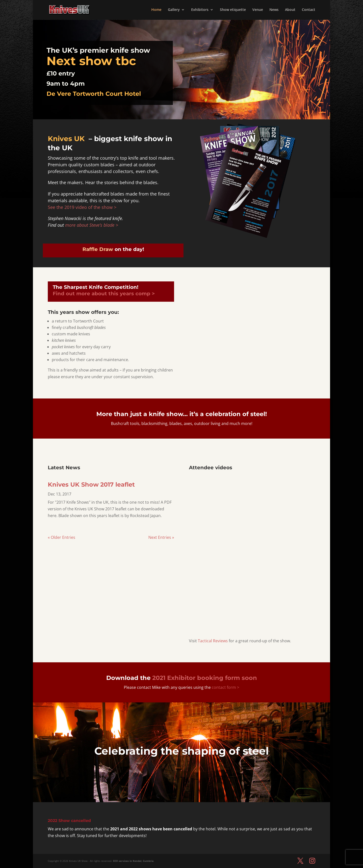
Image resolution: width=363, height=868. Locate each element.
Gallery (174, 10)
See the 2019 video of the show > (82, 207)
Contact (309, 10)
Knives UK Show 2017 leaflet (91, 484)
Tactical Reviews (213, 641)
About (290, 10)
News (274, 10)
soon (205, 678)
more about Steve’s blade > (92, 225)
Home (156, 10)
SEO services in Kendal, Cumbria (133, 861)
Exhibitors (200, 10)
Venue (258, 10)
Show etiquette (233, 10)
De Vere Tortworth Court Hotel (94, 94)
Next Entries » (161, 537)
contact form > (225, 687)
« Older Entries (62, 537)
